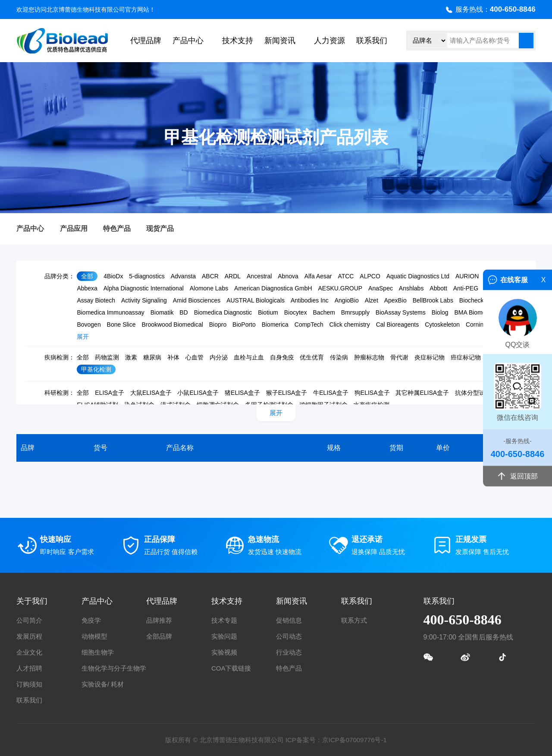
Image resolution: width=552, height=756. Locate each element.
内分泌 (219, 357)
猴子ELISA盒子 (287, 393)
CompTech (309, 324)
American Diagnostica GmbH (273, 288)
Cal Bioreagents (398, 324)
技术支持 (238, 41)
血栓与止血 (249, 357)
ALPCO (370, 276)
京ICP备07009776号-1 (354, 740)
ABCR (210, 276)
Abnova (288, 276)
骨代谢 (399, 357)
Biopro (218, 324)
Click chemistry (350, 324)
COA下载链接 (231, 668)
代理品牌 (146, 41)
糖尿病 (152, 357)
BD (183, 312)
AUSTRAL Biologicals (256, 300)
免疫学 (91, 620)
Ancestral (259, 276)
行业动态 (289, 652)
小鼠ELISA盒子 (198, 393)
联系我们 (372, 41)
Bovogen (89, 324)
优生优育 (312, 357)
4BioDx (113, 276)
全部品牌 (159, 636)
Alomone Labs (209, 288)
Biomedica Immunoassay (110, 312)
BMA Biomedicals (478, 312)
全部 (87, 276)
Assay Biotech (96, 300)
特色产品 (117, 228)
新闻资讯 (280, 41)
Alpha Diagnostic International (144, 288)
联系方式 (354, 620)
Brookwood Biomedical (172, 324)
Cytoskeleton (442, 324)
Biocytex (296, 312)
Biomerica (275, 324)
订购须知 (29, 684)
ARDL (233, 276)
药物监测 (107, 357)
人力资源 (329, 41)
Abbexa (87, 288)
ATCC (346, 276)
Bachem (324, 312)
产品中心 (188, 41)
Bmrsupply (355, 312)
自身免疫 (282, 357)
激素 (131, 357)
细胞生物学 (98, 652)
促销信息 (289, 620)
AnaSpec (381, 288)
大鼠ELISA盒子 (151, 393)
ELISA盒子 (110, 393)
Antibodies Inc (310, 300)
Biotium (268, 312)
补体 (173, 357)
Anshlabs (411, 288)
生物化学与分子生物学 (114, 668)
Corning (476, 324)
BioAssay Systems (401, 312)
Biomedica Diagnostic (223, 312)
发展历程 (29, 636)
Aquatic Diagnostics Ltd (418, 276)
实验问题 (224, 636)
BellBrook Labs (433, 300)
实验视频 (224, 652)
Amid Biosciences (197, 300)
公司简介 (29, 620)
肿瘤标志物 (369, 357)
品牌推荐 (159, 620)
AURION (467, 276)
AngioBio (347, 300)
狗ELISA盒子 (372, 393)
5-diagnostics (147, 276)
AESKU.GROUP (340, 288)
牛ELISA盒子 (331, 393)
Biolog (440, 312)
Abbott (438, 288)
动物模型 (94, 636)
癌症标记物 (466, 357)
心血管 (194, 357)
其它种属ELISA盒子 (422, 393)
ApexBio (395, 300)
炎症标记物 (430, 357)
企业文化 (29, 652)
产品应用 (74, 228)
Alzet (372, 300)
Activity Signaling (144, 300)
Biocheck (472, 300)
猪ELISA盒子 (242, 393)
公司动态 (289, 636)
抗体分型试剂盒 (476, 393)
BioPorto (244, 324)
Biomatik (162, 312)
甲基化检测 (96, 369)
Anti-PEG (466, 288)
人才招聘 (29, 668)
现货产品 (160, 228)
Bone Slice (121, 324)
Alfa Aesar (318, 276)
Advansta (183, 276)
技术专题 (224, 620)
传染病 (339, 357)
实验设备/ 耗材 (103, 684)
